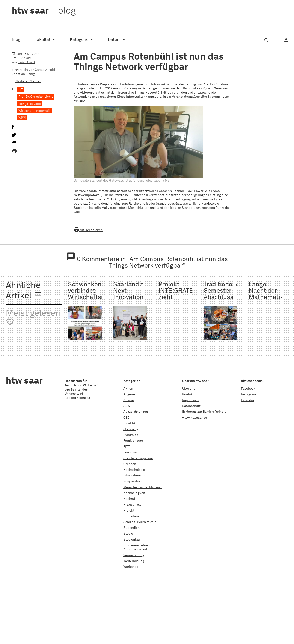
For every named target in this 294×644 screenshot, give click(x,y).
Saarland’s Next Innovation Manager (128, 294)
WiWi (22, 118)
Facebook (248, 389)
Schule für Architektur (140, 522)
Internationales (135, 476)
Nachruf (129, 499)
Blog (16, 40)
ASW (127, 406)
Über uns (189, 389)
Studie (128, 534)
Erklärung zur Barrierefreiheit (204, 412)
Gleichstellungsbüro (138, 458)
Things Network (30, 104)
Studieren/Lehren (28, 81)
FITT (127, 447)
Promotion (131, 516)
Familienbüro (133, 441)
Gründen (130, 464)
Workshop (131, 567)
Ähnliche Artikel (24, 291)
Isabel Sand (26, 62)
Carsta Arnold (45, 70)
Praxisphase (132, 505)
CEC (126, 418)
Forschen (130, 453)
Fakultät (42, 40)
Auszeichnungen (136, 412)
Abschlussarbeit (135, 550)
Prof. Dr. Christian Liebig (36, 97)
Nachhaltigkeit (134, 493)
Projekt (129, 511)
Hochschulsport (135, 470)
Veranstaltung (134, 555)
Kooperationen (134, 482)
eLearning (131, 429)
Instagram (248, 394)
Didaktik (130, 423)
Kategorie (79, 40)
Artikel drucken (88, 230)
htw (44, 11)
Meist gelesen (33, 318)
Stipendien (131, 528)
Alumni (129, 400)
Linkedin (247, 400)
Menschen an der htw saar (143, 487)
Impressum (190, 400)
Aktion (128, 389)
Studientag (132, 540)
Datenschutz (191, 406)
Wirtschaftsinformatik (35, 111)
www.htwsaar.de (195, 418)
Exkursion (131, 435)
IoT (21, 90)
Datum (114, 40)
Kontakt (188, 394)
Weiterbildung (134, 561)
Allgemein (131, 394)
